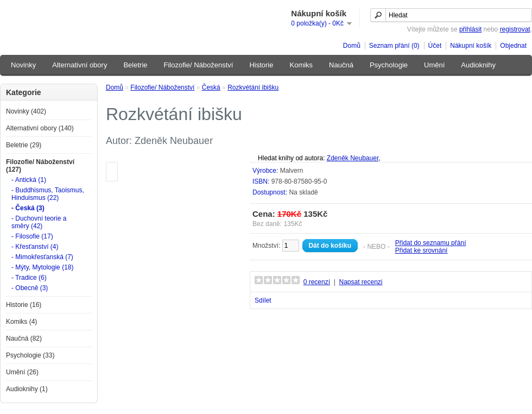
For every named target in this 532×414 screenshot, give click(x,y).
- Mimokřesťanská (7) (42, 257)
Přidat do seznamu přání (431, 243)
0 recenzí (317, 282)
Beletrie (135, 65)
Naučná (341, 65)
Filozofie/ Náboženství (199, 65)
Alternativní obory (80, 65)
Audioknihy (478, 65)
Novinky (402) (26, 111)
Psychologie (389, 65)
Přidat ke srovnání (422, 250)
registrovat (515, 29)
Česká (211, 87)
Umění (434, 65)
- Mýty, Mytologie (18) (42, 267)
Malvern (292, 171)
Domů (352, 46)
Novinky (23, 65)
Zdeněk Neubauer (353, 158)
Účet (435, 46)
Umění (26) (22, 372)
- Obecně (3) (30, 288)
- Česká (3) (28, 208)
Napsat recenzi (360, 282)
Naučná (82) (24, 338)
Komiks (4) (21, 322)
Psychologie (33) (30, 355)
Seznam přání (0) (394, 46)
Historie (261, 65)
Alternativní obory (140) (40, 128)
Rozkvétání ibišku (253, 87)
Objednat (513, 46)
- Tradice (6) (29, 278)
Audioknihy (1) (27, 389)
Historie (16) (24, 305)
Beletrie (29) (24, 145)
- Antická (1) (29, 180)
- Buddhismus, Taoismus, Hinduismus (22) (48, 194)
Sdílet (263, 300)
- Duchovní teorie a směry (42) (39, 222)
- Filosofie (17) (32, 236)
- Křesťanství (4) (35, 247)
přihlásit (470, 29)
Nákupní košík (471, 46)
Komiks (301, 65)
